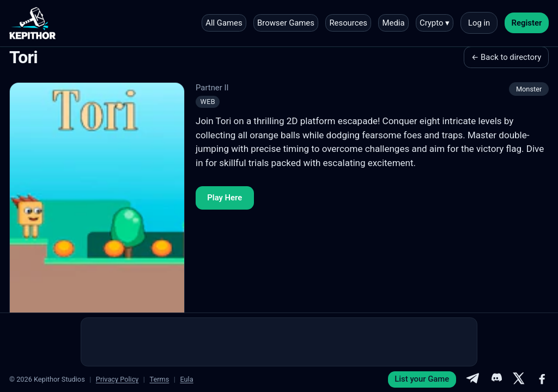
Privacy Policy (117, 379)
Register (527, 23)
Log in (479, 23)
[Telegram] (472, 379)
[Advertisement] (279, 342)
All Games (224, 23)
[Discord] (496, 379)
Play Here (225, 198)
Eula (186, 379)
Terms (159, 379)
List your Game (422, 379)
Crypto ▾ (435, 23)
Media (394, 23)
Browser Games (286, 23)
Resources (348, 23)
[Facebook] (542, 379)
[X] (519, 379)
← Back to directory (506, 57)
